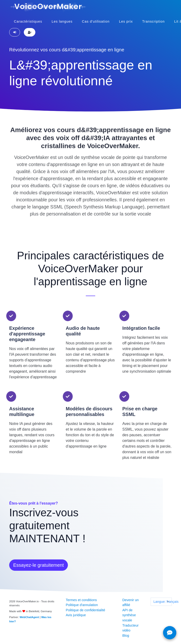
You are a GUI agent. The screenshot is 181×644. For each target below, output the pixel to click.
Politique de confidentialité (85, 610)
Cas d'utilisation (96, 21)
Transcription (153, 21)
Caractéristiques (28, 21)
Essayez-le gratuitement (39, 565)
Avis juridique (76, 615)
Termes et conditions (81, 600)
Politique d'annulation (82, 605)
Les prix (126, 21)
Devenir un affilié (131, 603)
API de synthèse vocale (129, 615)
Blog (126, 636)
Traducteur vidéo (130, 628)
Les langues (62, 21)
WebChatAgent (29, 617)
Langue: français (162, 602)
